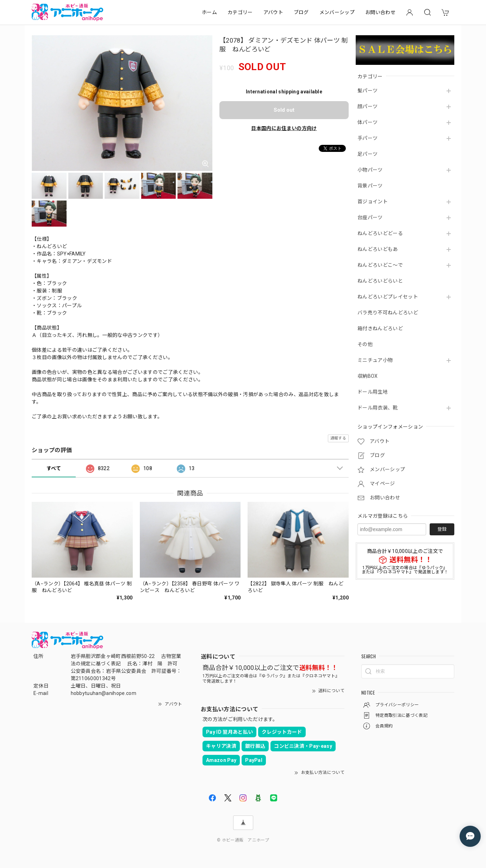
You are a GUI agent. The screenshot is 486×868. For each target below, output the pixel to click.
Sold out (284, 110)
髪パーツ (367, 91)
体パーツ (367, 122)
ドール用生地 (373, 392)
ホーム (209, 12)
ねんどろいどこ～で (380, 265)
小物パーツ (370, 170)
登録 (442, 529)
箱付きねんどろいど (380, 328)
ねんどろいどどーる (380, 233)
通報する (338, 438)
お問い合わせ (380, 12)
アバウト (273, 12)
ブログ (301, 12)
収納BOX (368, 376)
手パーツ (367, 138)
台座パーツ (370, 217)
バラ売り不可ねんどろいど (388, 313)
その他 (365, 344)
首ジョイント (373, 202)
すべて (54, 468)
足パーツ (367, 154)
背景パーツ (370, 186)
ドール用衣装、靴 (378, 408)
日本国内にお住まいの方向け (284, 128)
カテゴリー (240, 12)
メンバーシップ (337, 12)
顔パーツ (367, 106)
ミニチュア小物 (375, 360)
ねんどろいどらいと (380, 281)
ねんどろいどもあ (378, 249)
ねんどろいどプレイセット (388, 297)
